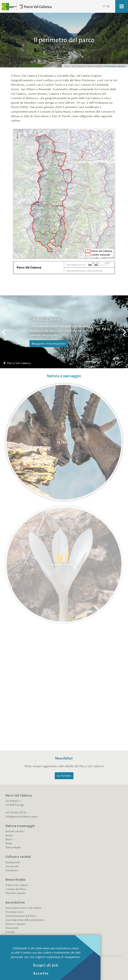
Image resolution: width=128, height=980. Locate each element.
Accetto (41, 973)
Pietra (9, 843)
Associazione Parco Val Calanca (23, 908)
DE (108, 6)
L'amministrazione (124, 364)
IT (104, 6)
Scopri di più (46, 965)
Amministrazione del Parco (21, 916)
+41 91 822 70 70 (16, 813)
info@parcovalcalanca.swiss (22, 817)
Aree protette (13, 847)
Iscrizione (64, 776)
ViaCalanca (12, 870)
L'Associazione (118, 364)
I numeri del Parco (16, 889)
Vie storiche (12, 866)
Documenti (12, 928)
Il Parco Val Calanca (17, 885)
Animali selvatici (15, 831)
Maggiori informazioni (48, 344)
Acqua (9, 835)
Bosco (9, 839)
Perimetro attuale (15, 893)
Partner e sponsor (15, 924)
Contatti (10, 932)
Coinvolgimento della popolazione (25, 920)
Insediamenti (13, 862)
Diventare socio (14, 912)
